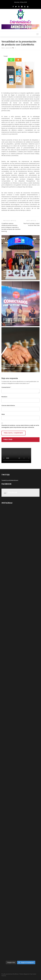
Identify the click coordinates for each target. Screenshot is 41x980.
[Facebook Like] (2, 57)
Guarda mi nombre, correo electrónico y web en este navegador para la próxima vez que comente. (20, 426)
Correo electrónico (8, 405)
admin (3, 48)
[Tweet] (3, 57)
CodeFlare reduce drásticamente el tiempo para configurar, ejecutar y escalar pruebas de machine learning (11, 227)
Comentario (6, 387)
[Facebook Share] (2, 57)
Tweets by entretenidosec (10, 480)
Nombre (4, 397)
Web (3, 414)
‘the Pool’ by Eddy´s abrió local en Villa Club (31, 224)
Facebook (13, 493)
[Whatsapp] (11, 58)
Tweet (6, 56)
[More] (18, 58)
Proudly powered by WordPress (10, 974)
